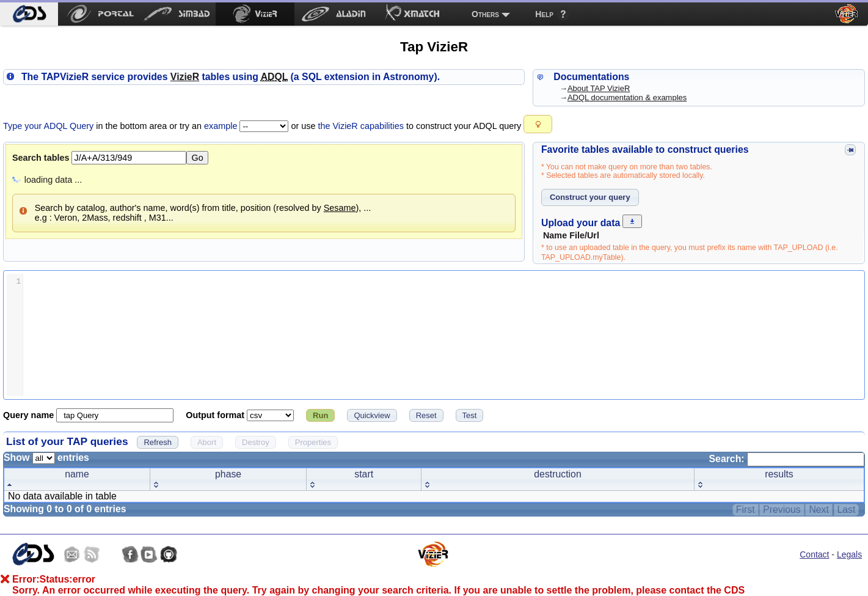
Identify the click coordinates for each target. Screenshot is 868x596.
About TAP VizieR (599, 88)
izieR (185, 77)
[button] (538, 124)
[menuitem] (29, 14)
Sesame (340, 208)
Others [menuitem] (485, 14)
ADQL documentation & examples (627, 97)
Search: (787, 459)
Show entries (46, 458)
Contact (814, 554)
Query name (30, 415)
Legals (849, 554)
